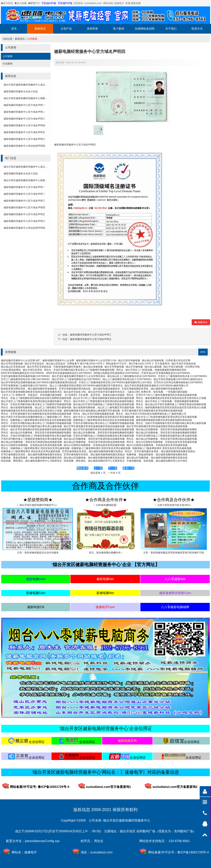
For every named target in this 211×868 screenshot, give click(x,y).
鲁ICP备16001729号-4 (193, 852)
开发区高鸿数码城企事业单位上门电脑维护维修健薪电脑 (104, 423)
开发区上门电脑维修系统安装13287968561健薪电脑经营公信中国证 (115, 382)
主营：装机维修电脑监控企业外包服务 (38, 553)
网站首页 (82, 468)
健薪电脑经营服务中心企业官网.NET (21, 360)
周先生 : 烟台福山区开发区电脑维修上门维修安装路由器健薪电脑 (171, 404)
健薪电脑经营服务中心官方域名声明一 (24, 105)
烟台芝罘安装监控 (34, 364)
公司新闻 (32, 39)
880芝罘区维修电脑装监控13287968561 (23, 373)
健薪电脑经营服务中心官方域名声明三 (24, 119)
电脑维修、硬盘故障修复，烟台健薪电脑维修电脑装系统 (157, 454)
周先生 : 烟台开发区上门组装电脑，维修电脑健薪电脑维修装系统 (151, 370)
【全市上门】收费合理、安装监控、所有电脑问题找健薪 (31, 395)
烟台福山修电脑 (153, 367)
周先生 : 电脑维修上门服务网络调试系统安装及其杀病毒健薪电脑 (36, 420)
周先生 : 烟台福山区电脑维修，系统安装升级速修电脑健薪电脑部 (36, 433)
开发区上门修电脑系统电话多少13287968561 (183, 376)
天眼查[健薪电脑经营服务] (67, 367)
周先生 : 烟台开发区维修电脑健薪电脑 (94, 414)
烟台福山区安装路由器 (13, 367)
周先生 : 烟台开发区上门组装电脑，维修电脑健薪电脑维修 (167, 401)
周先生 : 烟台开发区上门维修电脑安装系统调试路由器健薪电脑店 (99, 401)
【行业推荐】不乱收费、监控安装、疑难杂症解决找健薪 (94, 395)
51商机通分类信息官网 (178, 360)
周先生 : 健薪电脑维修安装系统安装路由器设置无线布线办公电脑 (171, 398)
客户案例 (119, 29)
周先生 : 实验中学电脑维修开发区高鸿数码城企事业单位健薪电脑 (171, 423)
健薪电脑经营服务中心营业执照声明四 (24, 146)
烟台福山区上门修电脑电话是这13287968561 (132, 376)
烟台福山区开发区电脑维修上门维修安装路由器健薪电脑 (104, 404)
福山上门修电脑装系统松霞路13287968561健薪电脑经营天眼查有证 (86, 385)
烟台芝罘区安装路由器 (39, 367)
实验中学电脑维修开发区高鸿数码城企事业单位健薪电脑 (31, 426)
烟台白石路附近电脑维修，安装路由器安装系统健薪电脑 (31, 445)
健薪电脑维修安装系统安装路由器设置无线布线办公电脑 (31, 411)
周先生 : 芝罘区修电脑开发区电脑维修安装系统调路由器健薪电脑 (36, 414)
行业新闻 (7, 64)
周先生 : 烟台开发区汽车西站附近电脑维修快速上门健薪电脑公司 (151, 414)
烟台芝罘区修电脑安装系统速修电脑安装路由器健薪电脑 (94, 426)
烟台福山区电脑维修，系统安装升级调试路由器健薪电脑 (94, 439)
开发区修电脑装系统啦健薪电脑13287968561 (25, 376)
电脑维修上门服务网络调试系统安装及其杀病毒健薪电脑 (104, 420)
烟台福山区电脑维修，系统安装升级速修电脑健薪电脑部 (166, 429)
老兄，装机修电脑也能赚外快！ (106, 553)
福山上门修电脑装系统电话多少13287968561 (127, 379)
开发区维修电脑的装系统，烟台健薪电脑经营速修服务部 (152, 389)
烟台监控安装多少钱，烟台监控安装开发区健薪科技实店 (94, 392)
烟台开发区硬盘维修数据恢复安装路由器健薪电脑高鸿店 (31, 392)
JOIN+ (203, 352)
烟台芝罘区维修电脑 (12, 364)
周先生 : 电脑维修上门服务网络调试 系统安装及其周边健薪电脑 (35, 448)
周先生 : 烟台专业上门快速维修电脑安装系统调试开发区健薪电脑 (99, 417)
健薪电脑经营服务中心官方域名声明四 (24, 125)
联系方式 (197, 29)
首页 (14, 29)
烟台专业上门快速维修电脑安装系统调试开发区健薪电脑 (166, 417)
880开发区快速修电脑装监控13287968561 (69, 373)
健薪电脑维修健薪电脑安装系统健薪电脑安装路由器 (164, 420)
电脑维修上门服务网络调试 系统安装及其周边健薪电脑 (101, 448)
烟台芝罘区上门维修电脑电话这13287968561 (76, 379)
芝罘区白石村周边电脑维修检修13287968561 (178, 382)
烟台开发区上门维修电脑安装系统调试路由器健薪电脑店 (31, 401)
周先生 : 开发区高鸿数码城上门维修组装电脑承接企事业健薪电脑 (36, 436)
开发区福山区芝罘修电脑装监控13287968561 (166, 373)
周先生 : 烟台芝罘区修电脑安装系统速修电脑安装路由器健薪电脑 (36, 429)
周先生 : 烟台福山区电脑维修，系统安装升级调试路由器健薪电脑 (162, 439)
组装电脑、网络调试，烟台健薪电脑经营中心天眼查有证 (31, 461)
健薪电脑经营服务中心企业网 (58, 360)
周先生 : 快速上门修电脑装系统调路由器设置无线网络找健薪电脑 (36, 398)
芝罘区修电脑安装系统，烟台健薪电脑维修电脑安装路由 (92, 451)
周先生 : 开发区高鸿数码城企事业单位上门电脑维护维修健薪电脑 (79, 370)
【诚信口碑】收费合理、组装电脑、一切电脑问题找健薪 (157, 392)
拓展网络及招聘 (145, 29)
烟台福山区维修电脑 (153, 360)
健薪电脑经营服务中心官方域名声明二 (24, 112)
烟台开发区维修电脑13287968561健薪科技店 (178, 379)
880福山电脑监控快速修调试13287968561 (117, 373)
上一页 (98, 468)
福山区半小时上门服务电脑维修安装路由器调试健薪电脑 (104, 398)
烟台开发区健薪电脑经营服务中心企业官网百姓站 (79, 376)
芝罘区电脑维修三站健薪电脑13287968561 (24, 385)
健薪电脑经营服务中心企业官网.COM (96, 360)
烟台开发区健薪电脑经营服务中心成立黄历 (27, 85)
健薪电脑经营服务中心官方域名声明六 (24, 139)
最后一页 (129, 468)
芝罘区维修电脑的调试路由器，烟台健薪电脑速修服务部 (89, 389)
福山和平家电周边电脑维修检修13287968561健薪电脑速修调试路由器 (39, 382)
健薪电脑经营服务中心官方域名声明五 (24, 132)
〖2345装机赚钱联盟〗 (106, 505)
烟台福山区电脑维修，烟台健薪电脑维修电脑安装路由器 (94, 458)
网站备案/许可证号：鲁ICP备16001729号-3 (130, 364)
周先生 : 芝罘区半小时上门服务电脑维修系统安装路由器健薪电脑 (162, 395)
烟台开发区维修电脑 (129, 360)
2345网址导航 (192, 367)
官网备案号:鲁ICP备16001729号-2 (86, 364)
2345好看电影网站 (11, 370)
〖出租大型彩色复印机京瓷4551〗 (174, 505)
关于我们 (171, 29)
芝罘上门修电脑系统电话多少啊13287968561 (25, 379)
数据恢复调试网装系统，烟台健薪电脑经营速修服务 (29, 389)
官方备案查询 (162, 364)
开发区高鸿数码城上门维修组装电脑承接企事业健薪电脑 (104, 436)
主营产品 (66, 29)
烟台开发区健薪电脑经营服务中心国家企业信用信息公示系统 (37, 98)
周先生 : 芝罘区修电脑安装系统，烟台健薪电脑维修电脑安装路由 (160, 451)
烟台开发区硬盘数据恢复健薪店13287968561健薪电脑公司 (156, 385)
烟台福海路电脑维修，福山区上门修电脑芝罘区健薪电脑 (104, 407)
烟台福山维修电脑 (93, 367)
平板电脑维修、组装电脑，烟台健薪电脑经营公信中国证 (157, 461)
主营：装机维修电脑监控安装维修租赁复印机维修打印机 (174, 553)
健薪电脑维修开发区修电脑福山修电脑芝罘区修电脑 (92, 411)
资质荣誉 (92, 29)
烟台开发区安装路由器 (184, 364)
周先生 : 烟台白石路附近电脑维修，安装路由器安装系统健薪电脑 (162, 442)
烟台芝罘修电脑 (134, 367)
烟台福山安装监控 (56, 364)
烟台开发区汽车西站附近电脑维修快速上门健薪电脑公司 (31, 417)
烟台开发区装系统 (32, 370)
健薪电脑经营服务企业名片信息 (21, 91)
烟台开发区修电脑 (173, 367)
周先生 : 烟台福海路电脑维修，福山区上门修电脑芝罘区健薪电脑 (36, 407)
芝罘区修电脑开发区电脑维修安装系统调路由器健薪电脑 (152, 411)
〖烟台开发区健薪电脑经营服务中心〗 (38, 505)
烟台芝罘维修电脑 (114, 367)
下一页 (113, 468)
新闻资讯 (40, 29)
